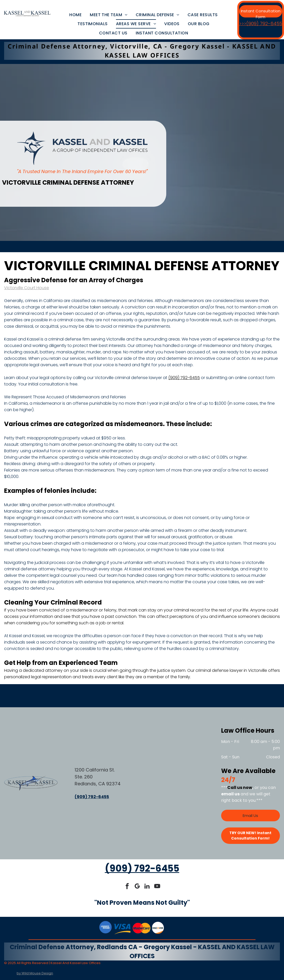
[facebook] (127, 887)
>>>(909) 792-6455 (261, 23)
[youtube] (157, 887)
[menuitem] (75, 15)
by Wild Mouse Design (35, 973)
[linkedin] (147, 887)
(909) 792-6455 (184, 378)
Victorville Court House (27, 288)
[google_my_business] (137, 887)
